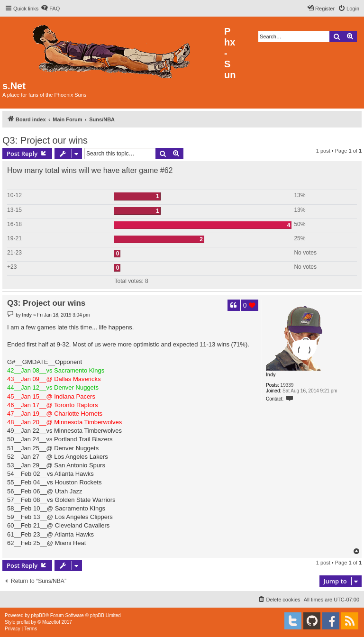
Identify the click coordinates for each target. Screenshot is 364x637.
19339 (287, 385)
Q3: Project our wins (45, 140)
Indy (271, 375)
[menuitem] (50, 9)
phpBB (38, 615)
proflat (23, 622)
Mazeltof (51, 622)
